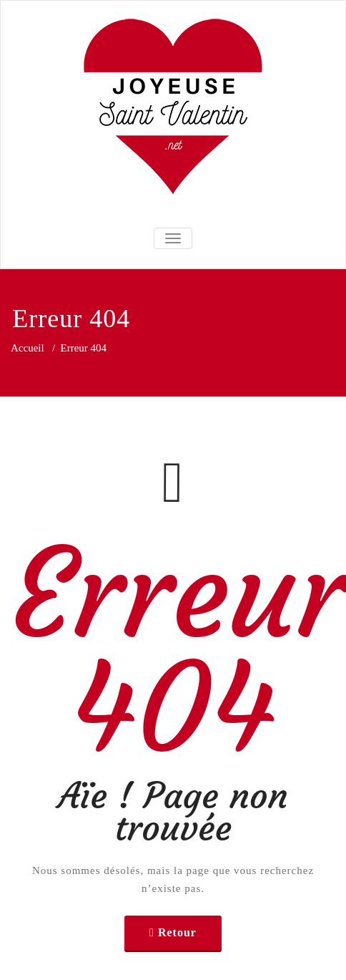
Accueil (28, 348)
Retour (177, 932)
